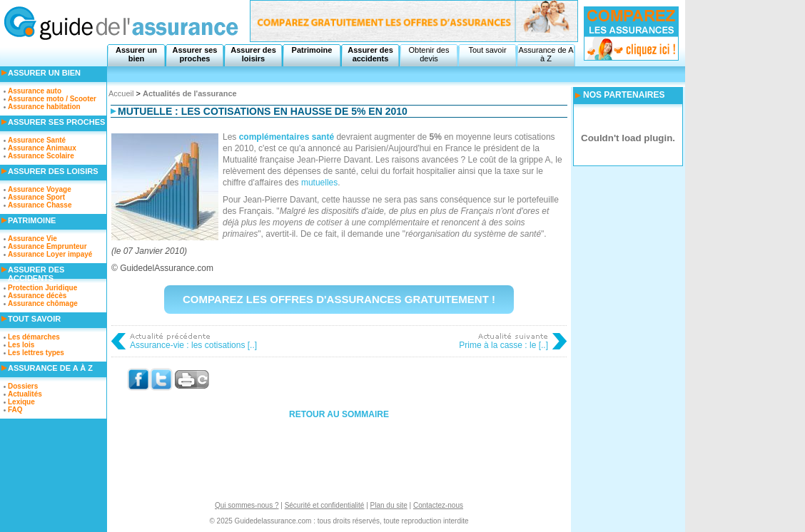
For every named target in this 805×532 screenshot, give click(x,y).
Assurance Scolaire (41, 156)
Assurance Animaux (42, 148)
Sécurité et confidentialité (325, 505)
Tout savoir (487, 50)
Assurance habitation (44, 107)
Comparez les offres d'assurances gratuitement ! (339, 299)
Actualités (25, 394)
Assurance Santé (37, 140)
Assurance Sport (36, 197)
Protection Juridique (42, 288)
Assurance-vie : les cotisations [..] (193, 345)
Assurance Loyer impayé (50, 254)
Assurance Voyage (40, 189)
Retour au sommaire (339, 414)
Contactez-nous (438, 505)
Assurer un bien (136, 54)
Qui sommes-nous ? (247, 505)
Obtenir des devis (429, 54)
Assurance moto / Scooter (52, 99)
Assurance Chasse (40, 205)
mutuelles (319, 183)
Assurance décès (37, 296)
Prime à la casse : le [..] (503, 345)
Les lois (21, 345)
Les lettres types (36, 353)
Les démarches (34, 337)
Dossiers (23, 386)
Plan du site (389, 505)
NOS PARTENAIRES (624, 95)
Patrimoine (312, 50)
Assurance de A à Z (546, 54)
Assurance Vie (32, 239)
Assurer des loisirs (253, 54)
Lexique (21, 402)
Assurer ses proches (195, 54)
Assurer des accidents (370, 54)
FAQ (15, 410)
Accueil (121, 93)
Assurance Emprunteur (47, 246)
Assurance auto (35, 91)
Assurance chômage (43, 303)
